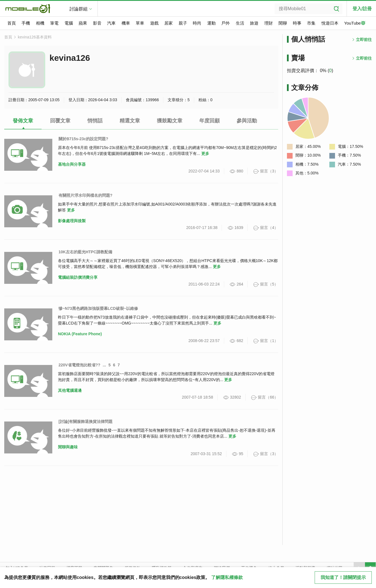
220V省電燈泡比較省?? (79, 365)
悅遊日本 (330, 23)
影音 (97, 23)
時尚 (197, 23)
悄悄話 (95, 121)
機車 (126, 23)
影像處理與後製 (72, 221)
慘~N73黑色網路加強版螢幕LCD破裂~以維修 (98, 308)
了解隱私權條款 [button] (227, 577)
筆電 (54, 23)
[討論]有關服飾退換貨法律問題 (86, 421)
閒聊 (283, 23)
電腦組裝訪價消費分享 (78, 277)
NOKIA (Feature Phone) (80, 334)
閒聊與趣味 (68, 447)
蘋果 (83, 23)
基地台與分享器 (72, 164)
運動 (211, 23)
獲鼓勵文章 (170, 121)
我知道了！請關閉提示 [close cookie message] (343, 577)
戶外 (226, 23)
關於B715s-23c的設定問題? (83, 139)
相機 (40, 23)
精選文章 (130, 121)
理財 (269, 23)
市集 (311, 23)
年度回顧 (209, 121)
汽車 (111, 23)
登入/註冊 (362, 9)
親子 (183, 23)
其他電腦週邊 (70, 390)
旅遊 (254, 23)
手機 (26, 23)
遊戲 (154, 23)
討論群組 (79, 9)
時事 (297, 23)
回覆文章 (60, 121)
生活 (240, 23)
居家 (168, 23)
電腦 (69, 23)
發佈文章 (23, 121)
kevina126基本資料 (35, 37)
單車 (140, 23)
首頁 (12, 23)
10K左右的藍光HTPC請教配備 (85, 252)
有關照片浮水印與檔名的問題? (86, 195)
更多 (205, 154)
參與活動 (247, 121)
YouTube (355, 23)
